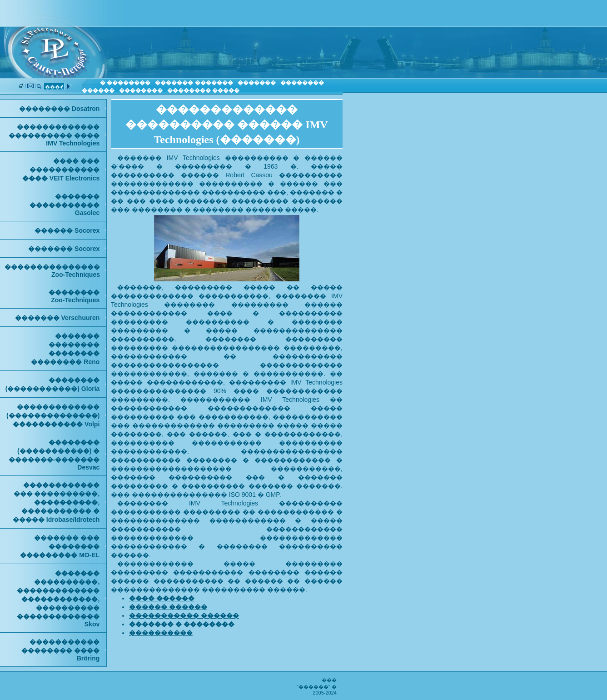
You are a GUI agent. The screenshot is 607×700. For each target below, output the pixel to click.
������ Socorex (67, 230)
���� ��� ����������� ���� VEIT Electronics (61, 170)
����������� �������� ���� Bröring (60, 650)
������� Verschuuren (57, 318)
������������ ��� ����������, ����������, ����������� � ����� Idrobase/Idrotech (56, 502)
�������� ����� (203, 90)
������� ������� (194, 83)
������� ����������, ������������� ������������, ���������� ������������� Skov (58, 599)
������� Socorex (64, 249)
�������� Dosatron (59, 109)
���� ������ (162, 598)
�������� (141, 90)
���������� (161, 633)
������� (257, 83)
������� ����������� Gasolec (65, 205)
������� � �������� (182, 624)
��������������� (52, 271)
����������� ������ (184, 615)
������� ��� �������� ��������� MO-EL (60, 546)
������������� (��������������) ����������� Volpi (53, 415)
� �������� (125, 83)
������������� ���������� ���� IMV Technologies (54, 135)
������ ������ (168, 607)
